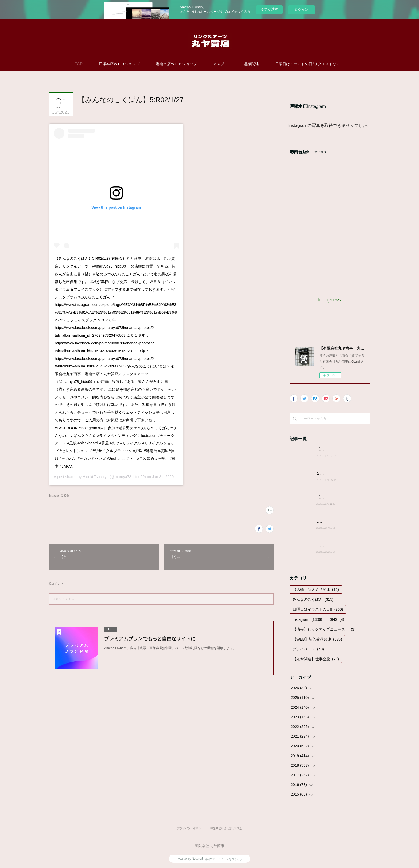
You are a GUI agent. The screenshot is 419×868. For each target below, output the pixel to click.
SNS (337, 619)
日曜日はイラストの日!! (318, 609)
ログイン (301, 9)
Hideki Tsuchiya (96, 477)
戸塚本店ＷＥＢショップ (119, 64)
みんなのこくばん (313, 599)
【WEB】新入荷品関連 (317, 639)
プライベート (308, 649)
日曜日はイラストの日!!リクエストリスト (309, 64)
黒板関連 (251, 64)
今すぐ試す (269, 9)
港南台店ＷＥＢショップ (176, 64)
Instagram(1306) (59, 496)
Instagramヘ (330, 300)
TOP (79, 64)
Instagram (307, 619)
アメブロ (220, 64)
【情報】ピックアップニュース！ (324, 629)
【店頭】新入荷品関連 (316, 590)
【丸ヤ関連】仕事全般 (316, 659)
